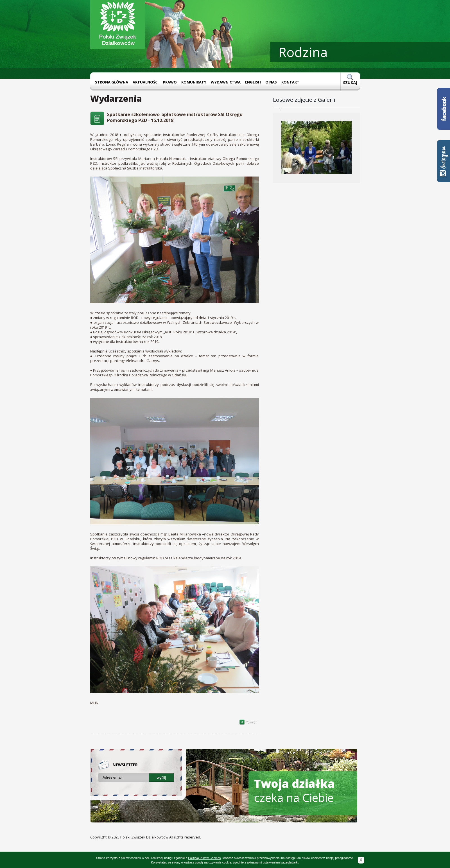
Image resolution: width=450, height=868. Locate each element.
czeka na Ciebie (294, 791)
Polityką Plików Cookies (204, 858)
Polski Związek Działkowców (144, 837)
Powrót (248, 722)
